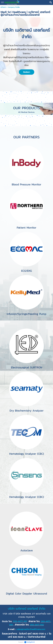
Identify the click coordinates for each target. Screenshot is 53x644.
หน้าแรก (3, 7)
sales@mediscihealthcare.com (31, 629)
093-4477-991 (20, 621)
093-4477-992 (37, 625)
